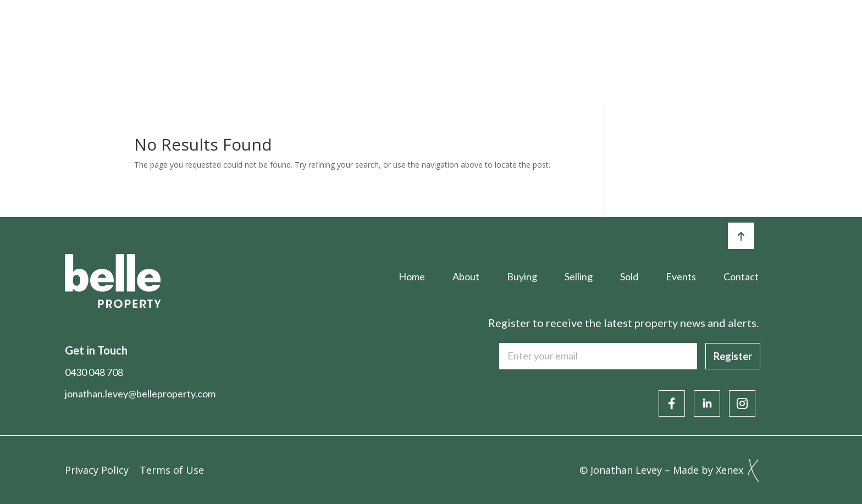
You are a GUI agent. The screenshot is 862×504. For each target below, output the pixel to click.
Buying (385, 31)
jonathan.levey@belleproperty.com (140, 394)
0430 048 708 (94, 372)
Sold (512, 31)
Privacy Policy (97, 470)
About (320, 31)
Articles (643, 31)
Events (573, 31)
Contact (776, 31)
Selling (452, 31)
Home (256, 31)
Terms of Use (172, 470)
